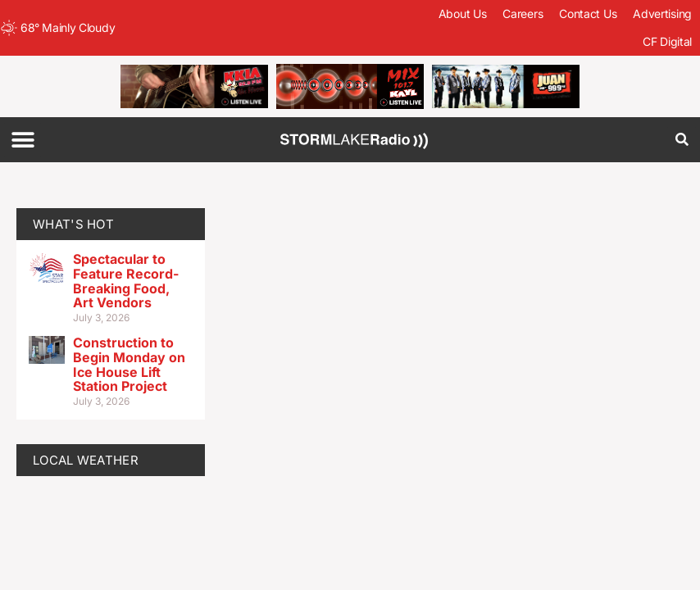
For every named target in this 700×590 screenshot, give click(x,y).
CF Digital (667, 41)
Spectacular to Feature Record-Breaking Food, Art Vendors (126, 281)
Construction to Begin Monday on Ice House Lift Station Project (129, 364)
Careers (523, 14)
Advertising (662, 14)
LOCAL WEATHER (86, 460)
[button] (23, 140)
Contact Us (588, 14)
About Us (463, 14)
